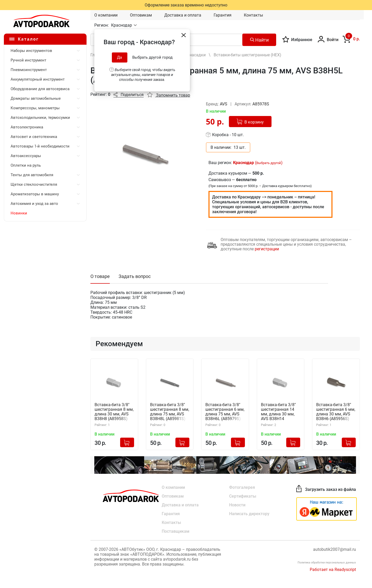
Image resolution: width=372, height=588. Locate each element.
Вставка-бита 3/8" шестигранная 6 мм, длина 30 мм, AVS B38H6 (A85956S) (336, 412)
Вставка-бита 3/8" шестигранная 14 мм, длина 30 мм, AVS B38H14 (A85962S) (278, 412)
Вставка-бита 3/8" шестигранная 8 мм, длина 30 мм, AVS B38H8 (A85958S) (114, 412)
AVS (224, 104)
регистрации (267, 249)
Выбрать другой (269, 163)
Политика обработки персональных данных (327, 563)
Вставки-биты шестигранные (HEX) (247, 55)
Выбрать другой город (152, 57)
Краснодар (122, 25)
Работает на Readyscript (333, 570)
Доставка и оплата (183, 15)
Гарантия (223, 15)
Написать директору (249, 514)
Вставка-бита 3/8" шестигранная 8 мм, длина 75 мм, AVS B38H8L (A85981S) (170, 412)
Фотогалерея (242, 487)
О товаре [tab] (100, 276)
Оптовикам (141, 15)
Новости (237, 505)
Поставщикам (176, 531)
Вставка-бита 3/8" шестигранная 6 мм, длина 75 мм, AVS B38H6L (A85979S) (225, 412)
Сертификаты (243, 496)
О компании (106, 15)
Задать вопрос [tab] (135, 276)
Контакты (253, 15)
